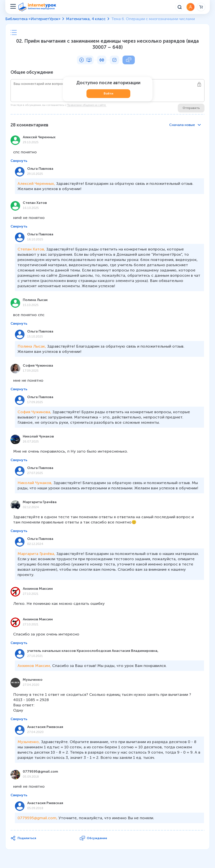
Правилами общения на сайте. (87, 105)
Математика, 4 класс (86, 19)
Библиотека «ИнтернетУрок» (33, 19)
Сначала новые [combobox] (182, 125)
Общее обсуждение (32, 72)
